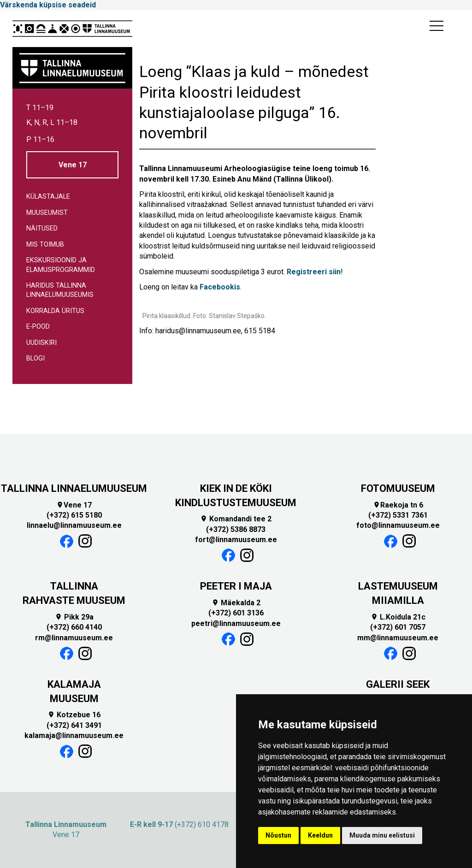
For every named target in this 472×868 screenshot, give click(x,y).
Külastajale (48, 197)
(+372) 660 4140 (74, 627)
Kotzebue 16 (74, 715)
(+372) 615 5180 (74, 515)
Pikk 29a (74, 617)
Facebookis (220, 287)
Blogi (35, 358)
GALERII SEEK (398, 684)
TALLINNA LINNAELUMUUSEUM (74, 488)
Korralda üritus (55, 311)
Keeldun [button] (320, 835)
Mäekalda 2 (236, 603)
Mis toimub (45, 245)
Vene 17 (73, 165)
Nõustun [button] (278, 835)
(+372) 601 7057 (398, 627)
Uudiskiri (41, 343)
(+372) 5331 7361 (398, 515)
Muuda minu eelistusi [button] (382, 835)
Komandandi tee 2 (236, 519)
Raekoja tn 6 (398, 505)
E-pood (38, 327)
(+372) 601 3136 (236, 613)
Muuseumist (47, 213)
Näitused (42, 228)
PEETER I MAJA (236, 586)
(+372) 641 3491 (74, 725)
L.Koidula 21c (398, 617)
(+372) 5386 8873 (236, 529)
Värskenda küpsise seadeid (48, 5)
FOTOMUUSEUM (398, 488)
